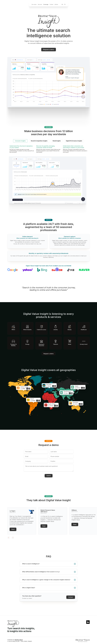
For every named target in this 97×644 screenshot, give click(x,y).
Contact (71, 599)
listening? (57, 573)
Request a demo (49, 354)
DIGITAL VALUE (19, 640)
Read (13, 530)
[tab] (20, 142)
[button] (10, 539)
